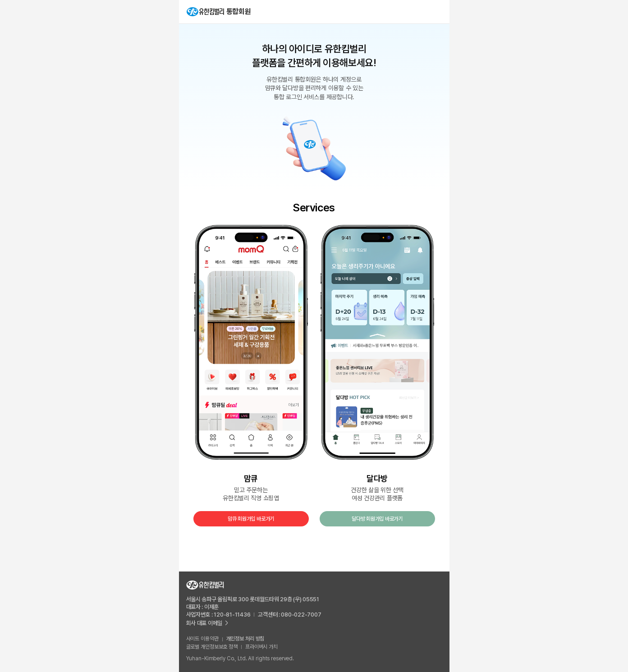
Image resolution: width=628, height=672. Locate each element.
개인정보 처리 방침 (245, 639)
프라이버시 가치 (261, 647)
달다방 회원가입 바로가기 (377, 519)
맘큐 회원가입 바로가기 (251, 519)
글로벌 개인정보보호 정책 (212, 647)
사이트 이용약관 (202, 639)
